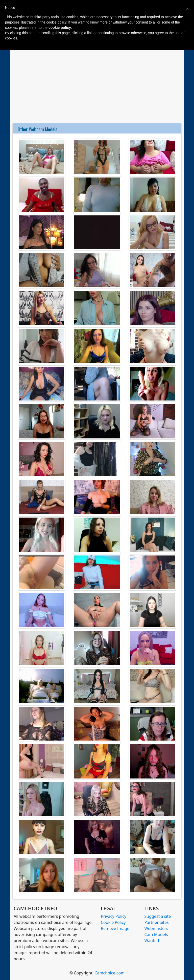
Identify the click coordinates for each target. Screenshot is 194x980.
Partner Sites (157, 922)
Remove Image (115, 928)
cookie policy (60, 28)
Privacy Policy (114, 916)
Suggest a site (158, 916)
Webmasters (156, 928)
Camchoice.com (110, 973)
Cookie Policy (113, 922)
